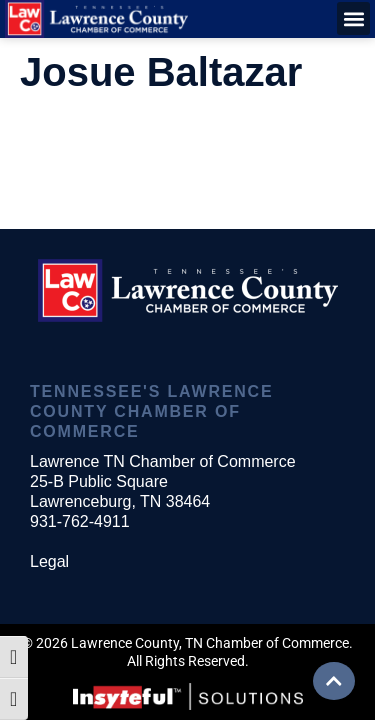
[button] (353, 18)
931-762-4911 (80, 521)
